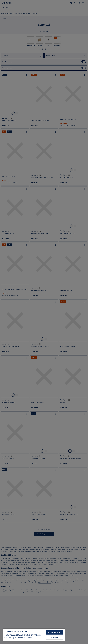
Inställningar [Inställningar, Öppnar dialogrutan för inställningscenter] (54, 637)
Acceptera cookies (54, 632)
